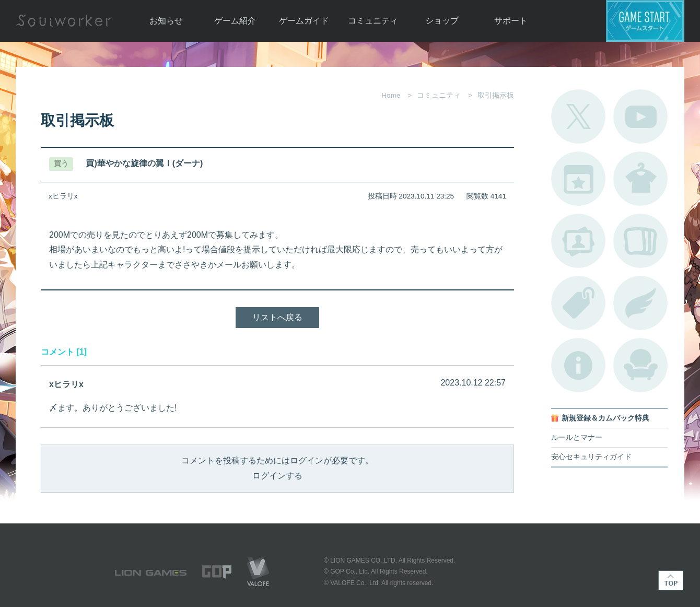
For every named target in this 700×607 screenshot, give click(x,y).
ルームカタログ (640, 365)
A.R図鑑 (640, 241)
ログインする (277, 476)
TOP (671, 580)
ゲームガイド (304, 21)
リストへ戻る (277, 317)
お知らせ (166, 21)
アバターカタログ (640, 179)
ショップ (442, 21)
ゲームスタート (645, 21)
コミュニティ (373, 21)
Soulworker (64, 21)
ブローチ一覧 (640, 303)
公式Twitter (578, 116)
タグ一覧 (578, 303)
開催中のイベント (578, 179)
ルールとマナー (577, 437)
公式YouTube (640, 116)
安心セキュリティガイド (591, 457)
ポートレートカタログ (578, 241)
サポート (511, 21)
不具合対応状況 (578, 365)
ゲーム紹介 (235, 21)
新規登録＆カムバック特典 (605, 418)
